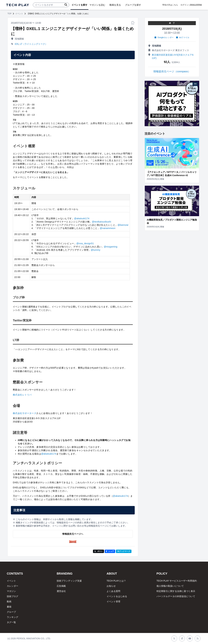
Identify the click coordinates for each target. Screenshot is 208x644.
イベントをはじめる (117, 596)
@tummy (96, 250)
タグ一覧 (11, 622)
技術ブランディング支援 (69, 581)
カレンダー (13, 586)
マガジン (11, 591)
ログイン (184, 5)
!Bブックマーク (124, 551)
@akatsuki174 (82, 218)
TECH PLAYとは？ (116, 581)
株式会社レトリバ (22, 395)
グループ (11, 612)
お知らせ (111, 586)
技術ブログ (13, 596)
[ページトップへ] (18, 5)
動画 (9, 602)
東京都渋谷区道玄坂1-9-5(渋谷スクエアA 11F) (173, 56)
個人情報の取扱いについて (170, 586)
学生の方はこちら (170, 5)
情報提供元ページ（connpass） (172, 71)
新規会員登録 (196, 5)
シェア (110, 551)
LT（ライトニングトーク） (34, 44)
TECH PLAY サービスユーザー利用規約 (177, 581)
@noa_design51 (85, 243)
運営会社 (61, 591)
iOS (17, 44)
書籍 (9, 607)
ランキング (13, 617)
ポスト (99, 551)
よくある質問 (113, 591)
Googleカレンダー (164, 37)
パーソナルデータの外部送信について (176, 596)
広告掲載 (61, 586)
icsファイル (183, 37)
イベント (19, 14)
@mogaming (111, 247)
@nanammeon (108, 228)
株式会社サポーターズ (25, 413)
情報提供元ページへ (73, 534)
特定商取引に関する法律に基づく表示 (176, 591)
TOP (9, 14)
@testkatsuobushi (102, 222)
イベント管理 (113, 602)
